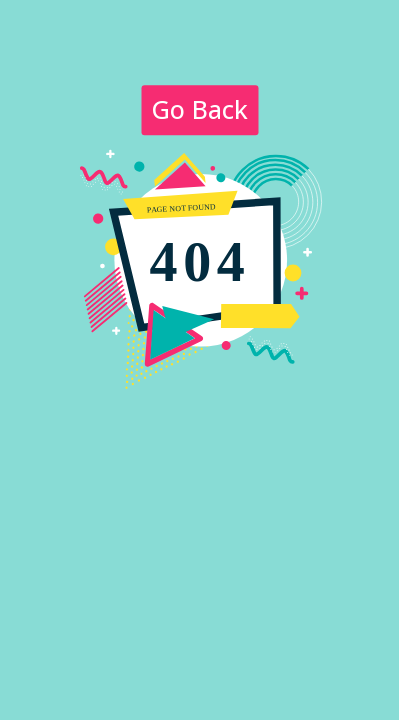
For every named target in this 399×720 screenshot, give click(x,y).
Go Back (199, 109)
